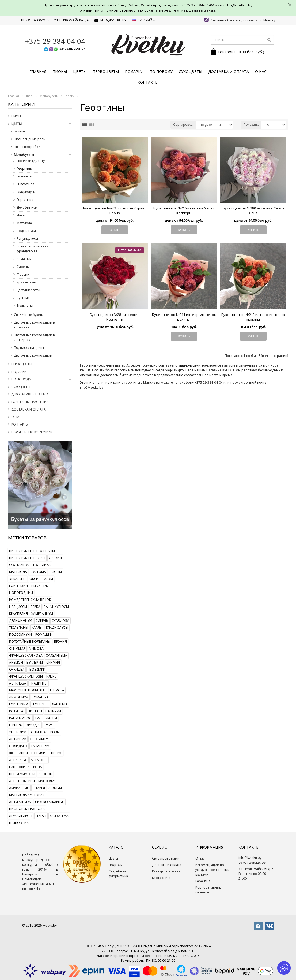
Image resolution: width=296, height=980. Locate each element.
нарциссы (18, 607)
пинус (57, 753)
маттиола (18, 572)
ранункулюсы (56, 607)
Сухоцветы (190, 71)
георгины (40, 704)
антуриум (18, 739)
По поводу (161, 71)
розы (55, 732)
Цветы (80, 71)
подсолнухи (20, 635)
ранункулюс (20, 718)
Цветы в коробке (27, 147)
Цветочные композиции (33, 355)
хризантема (57, 655)
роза (38, 767)
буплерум (35, 662)
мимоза (36, 648)
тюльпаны (19, 628)
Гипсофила (25, 184)
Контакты (148, 82)
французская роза (26, 655)
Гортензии (25, 200)
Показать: (251, 125)
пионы (56, 572)
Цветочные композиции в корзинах (34, 325)
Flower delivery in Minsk (32, 432)
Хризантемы (26, 282)
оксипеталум (41, 579)
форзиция (18, 753)
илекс (51, 676)
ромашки (44, 635)
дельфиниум (21, 621)
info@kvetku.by (110, 20)
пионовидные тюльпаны (32, 551)
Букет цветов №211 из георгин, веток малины (184, 317)
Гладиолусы (26, 192)
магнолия (47, 781)
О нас (261, 71)
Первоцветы (106, 71)
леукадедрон (21, 816)
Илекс (21, 215)
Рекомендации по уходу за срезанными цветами (212, 870)
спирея (39, 788)
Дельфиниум (27, 207)
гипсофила (19, 767)
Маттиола (24, 223)
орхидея (33, 725)
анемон (16, 662)
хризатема (59, 816)
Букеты (19, 131)
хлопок (45, 774)
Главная (38, 71)
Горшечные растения (30, 402)
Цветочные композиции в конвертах (34, 337)
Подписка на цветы (29, 348)
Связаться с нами (166, 858)
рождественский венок (30, 600)
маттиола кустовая (27, 795)
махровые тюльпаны (28, 690)
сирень (42, 621)
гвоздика (42, 565)
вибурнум (40, 586)
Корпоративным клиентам (208, 890)
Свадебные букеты (29, 315)
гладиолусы (57, 628)
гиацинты (39, 683)
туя (38, 718)
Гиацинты (24, 176)
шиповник (19, 823)
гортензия (18, 586)
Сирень (23, 267)
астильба (18, 683)
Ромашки (24, 259)
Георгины (71, 96)
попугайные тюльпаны (30, 641)
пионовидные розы (27, 558)
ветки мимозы (22, 774)
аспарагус (18, 760)
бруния (60, 641)
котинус (17, 711)
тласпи (51, 718)
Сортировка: (183, 125)
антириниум (20, 802)
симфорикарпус (50, 802)
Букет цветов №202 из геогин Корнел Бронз (115, 210)
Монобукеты (49, 96)
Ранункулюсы (27, 238)
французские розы (26, 676)
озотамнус (19, 565)
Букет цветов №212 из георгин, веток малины (253, 317)
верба (35, 607)
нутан (41, 816)
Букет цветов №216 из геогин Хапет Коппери (184, 210)
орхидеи (17, 669)
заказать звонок (72, 48)
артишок (39, 732)
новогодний (21, 593)
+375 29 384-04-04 (198, 5)
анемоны (39, 760)
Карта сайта (161, 878)
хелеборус (18, 732)
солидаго (18, 746)
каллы (37, 628)
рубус (49, 725)
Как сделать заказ (166, 871)
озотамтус (40, 739)
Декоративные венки (30, 394)
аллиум (55, 788)
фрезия (55, 558)
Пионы (60, 71)
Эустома (23, 298)
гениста (57, 690)
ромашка (40, 697)
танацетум (40, 746)
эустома (38, 572)
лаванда (60, 704)
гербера (16, 725)
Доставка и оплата (229, 71)
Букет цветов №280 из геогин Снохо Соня (253, 210)
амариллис (19, 788)
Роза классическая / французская (32, 249)
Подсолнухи (26, 231)
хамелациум (42, 614)
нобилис (39, 753)
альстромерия (22, 781)
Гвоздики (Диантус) (32, 161)
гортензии (19, 704)
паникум (53, 711)
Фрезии (23, 274)
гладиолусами (189, 365)
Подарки (134, 71)
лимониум (19, 697)
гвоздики (37, 669)
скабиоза (60, 621)
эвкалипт (18, 579)
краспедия (18, 614)
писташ (35, 711)
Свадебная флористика (118, 874)
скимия (53, 662)
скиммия (17, 648)
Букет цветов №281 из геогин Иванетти (115, 317)
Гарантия (203, 881)
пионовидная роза (27, 809)
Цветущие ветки (29, 290)
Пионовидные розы (30, 139)
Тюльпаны (25, 306)
